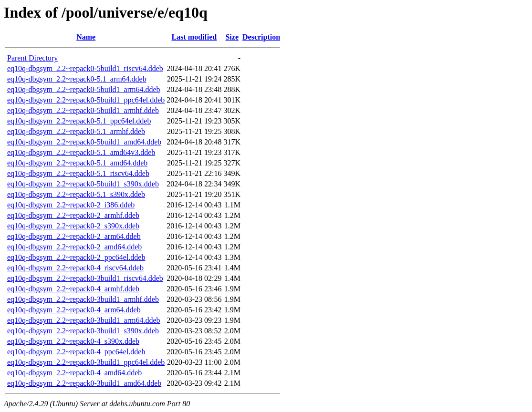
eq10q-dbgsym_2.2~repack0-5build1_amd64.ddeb (84, 142)
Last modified (194, 37)
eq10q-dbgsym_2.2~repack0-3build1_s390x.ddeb (83, 331)
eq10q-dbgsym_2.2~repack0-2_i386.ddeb (71, 205)
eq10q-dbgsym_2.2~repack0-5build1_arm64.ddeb (84, 89)
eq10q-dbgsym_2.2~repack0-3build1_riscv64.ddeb (85, 278)
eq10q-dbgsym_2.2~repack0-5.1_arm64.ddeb (77, 79)
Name (86, 37)
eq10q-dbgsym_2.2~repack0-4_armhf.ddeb (73, 289)
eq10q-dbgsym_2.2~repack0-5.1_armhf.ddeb (76, 131)
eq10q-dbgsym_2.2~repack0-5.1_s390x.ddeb (76, 194)
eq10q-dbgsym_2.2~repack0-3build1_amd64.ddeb (84, 383)
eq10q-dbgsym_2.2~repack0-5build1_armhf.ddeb (83, 110)
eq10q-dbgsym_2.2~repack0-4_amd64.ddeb (74, 373)
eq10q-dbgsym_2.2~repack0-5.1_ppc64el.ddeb (79, 121)
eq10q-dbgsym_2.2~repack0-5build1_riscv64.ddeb (85, 68)
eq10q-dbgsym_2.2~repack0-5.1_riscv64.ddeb (78, 173)
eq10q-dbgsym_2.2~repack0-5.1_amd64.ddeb (77, 163)
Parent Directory (32, 58)
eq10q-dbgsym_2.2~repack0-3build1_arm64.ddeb (84, 320)
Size (232, 37)
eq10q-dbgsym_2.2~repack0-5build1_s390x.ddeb (83, 184)
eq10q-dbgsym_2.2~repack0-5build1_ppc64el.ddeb (86, 100)
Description (261, 37)
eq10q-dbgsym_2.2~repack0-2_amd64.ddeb (74, 247)
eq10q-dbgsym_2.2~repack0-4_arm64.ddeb (74, 310)
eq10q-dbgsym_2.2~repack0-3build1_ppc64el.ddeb (86, 362)
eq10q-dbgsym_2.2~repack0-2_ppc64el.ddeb (76, 257)
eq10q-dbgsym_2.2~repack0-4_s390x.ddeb (73, 341)
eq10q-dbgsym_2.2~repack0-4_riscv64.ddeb (75, 268)
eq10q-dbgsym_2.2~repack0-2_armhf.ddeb (73, 215)
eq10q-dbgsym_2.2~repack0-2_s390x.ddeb (73, 226)
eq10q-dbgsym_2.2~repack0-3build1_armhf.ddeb (83, 299)
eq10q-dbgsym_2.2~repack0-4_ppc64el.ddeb (76, 352)
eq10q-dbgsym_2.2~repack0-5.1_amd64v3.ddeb (81, 152)
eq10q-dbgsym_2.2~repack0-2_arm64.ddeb (74, 236)
